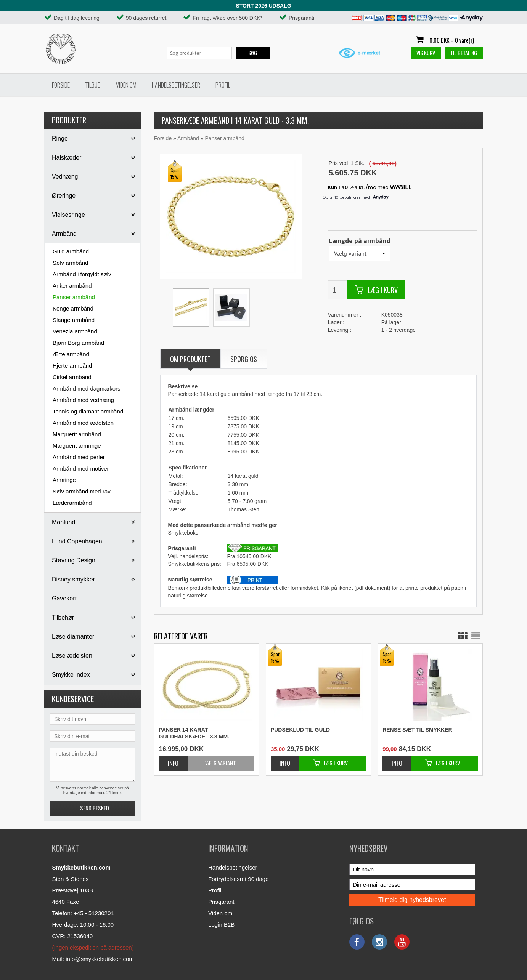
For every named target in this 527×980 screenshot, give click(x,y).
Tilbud (93, 85)
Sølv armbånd (70, 263)
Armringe (64, 480)
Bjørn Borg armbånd (78, 343)
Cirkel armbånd (72, 377)
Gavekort (64, 598)
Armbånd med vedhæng (83, 400)
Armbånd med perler (79, 457)
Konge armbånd (73, 308)
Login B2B (221, 925)
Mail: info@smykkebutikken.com (93, 959)
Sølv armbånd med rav (82, 491)
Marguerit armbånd (77, 434)
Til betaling (464, 53)
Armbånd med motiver (81, 468)
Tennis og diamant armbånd (88, 411)
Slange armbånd (74, 320)
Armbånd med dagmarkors (87, 388)
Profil (223, 85)
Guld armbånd (71, 251)
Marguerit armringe (77, 446)
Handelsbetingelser (176, 85)
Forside (61, 85)
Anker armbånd (72, 286)
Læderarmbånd (72, 503)
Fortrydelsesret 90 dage (238, 879)
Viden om (126, 85)
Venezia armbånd (75, 331)
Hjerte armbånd (72, 366)
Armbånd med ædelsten (83, 423)
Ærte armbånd (71, 354)
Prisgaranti (222, 902)
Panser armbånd (74, 297)
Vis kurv (426, 53)
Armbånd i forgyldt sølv (82, 274)
